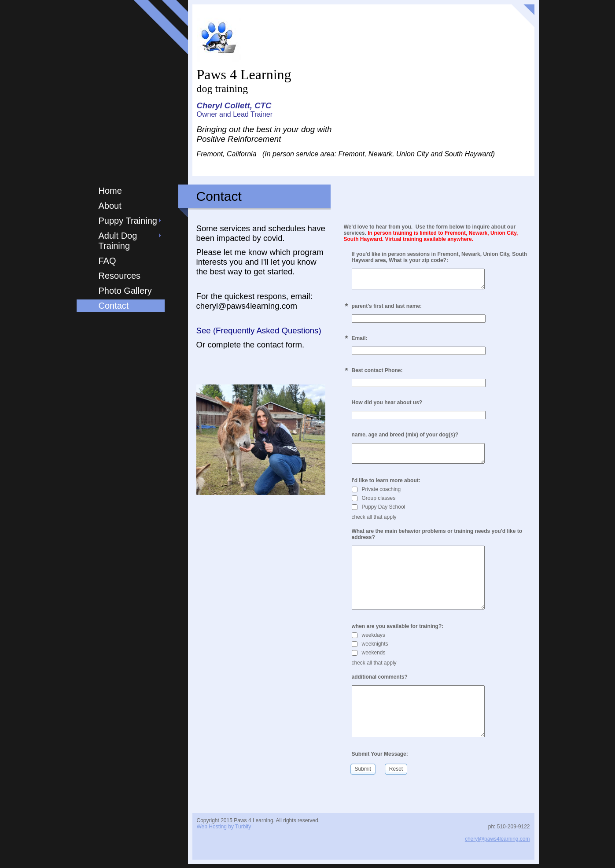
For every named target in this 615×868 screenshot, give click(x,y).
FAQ (107, 261)
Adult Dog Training (118, 241)
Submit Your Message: (380, 757)
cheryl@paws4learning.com (497, 842)
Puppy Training (128, 221)
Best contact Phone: (377, 372)
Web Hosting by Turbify (224, 830)
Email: (360, 340)
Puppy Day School (379, 511)
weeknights (370, 647)
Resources (120, 276)
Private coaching (376, 493)
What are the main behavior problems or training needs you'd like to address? (437, 538)
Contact (114, 306)
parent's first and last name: (387, 308)
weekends (369, 656)
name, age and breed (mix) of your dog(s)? (405, 436)
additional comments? (380, 680)
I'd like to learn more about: (386, 484)
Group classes (374, 502)
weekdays (368, 639)
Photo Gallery (125, 291)
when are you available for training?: (398, 630)
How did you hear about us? (387, 404)
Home (110, 191)
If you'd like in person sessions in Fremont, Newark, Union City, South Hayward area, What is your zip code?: (440, 257)
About (110, 206)
